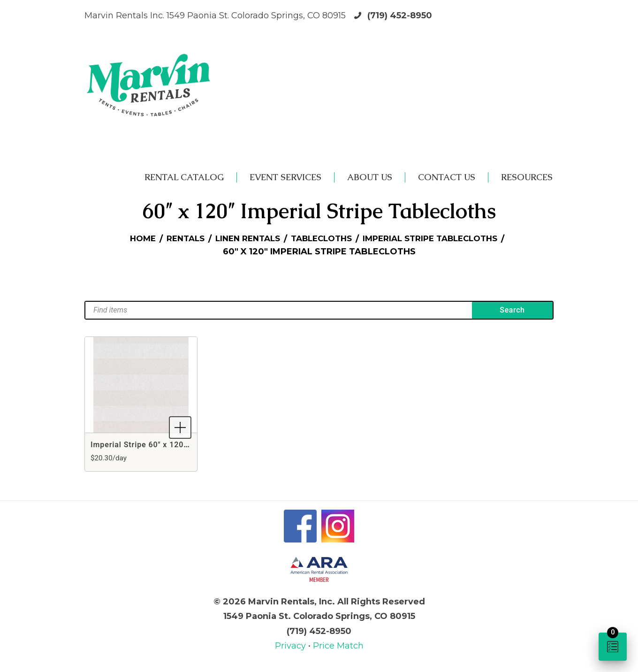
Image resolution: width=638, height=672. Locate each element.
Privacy (292, 646)
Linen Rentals (242, 239)
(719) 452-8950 (400, 15)
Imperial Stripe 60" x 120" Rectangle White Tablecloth (191, 445)
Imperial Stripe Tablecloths (438, 239)
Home (130, 239)
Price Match (338, 646)
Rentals (175, 239)
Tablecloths (321, 239)
